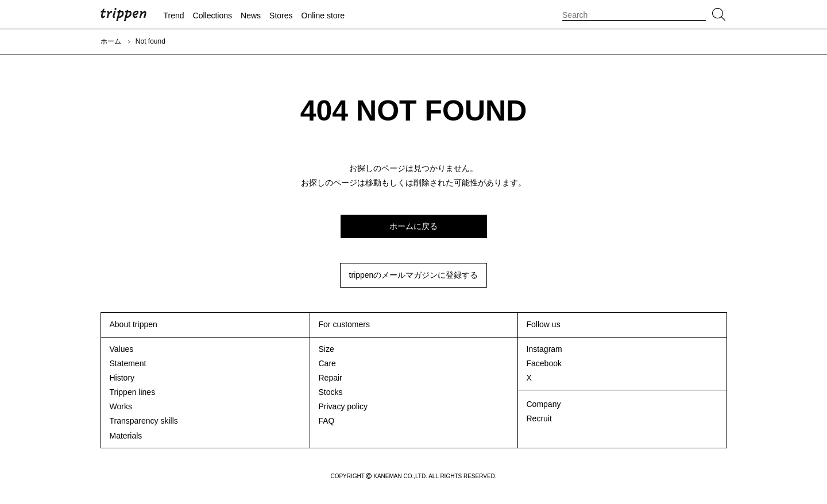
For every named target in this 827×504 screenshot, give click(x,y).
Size (326, 349)
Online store (323, 15)
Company (544, 404)
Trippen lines (133, 392)
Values (122, 349)
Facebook (544, 363)
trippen (123, 14)
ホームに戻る (413, 226)
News (251, 15)
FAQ (327, 421)
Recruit (539, 418)
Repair (331, 378)
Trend (174, 15)
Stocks (331, 392)
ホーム (111, 41)
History (122, 378)
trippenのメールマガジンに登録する (414, 275)
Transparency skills (144, 421)
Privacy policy (343, 406)
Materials (126, 436)
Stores (281, 15)
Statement (128, 363)
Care (327, 363)
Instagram (544, 349)
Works (121, 406)
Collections (212, 15)
